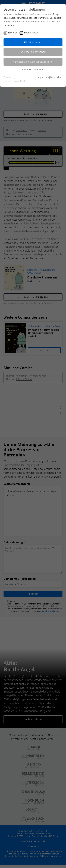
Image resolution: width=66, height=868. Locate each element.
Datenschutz (56, 77)
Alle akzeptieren (33, 42)
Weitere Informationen (33, 70)
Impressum (43, 77)
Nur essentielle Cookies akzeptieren (33, 62)
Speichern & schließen (33, 52)
